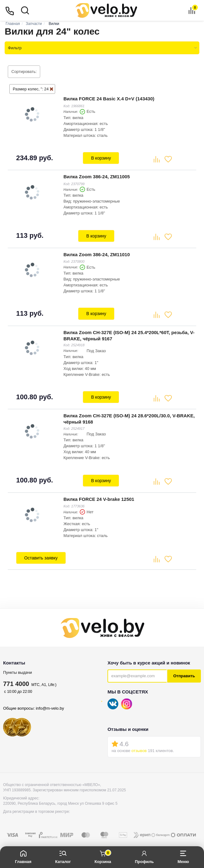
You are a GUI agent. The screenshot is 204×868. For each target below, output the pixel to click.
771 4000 (16, 677)
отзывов (139, 744)
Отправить (184, 669)
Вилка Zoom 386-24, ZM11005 (96, 175)
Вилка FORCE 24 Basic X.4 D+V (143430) (108, 98)
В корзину (101, 157)
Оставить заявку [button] (40, 552)
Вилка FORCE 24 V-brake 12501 (98, 493)
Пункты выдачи (18, 666)
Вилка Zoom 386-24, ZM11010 (96, 252)
